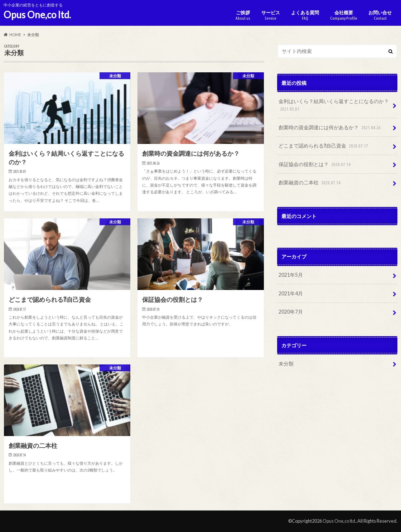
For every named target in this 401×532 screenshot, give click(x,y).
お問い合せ (380, 15)
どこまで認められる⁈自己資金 (324, 146)
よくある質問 (305, 15)
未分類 (286, 364)
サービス (271, 15)
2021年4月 (291, 293)
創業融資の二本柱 (310, 183)
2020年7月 (291, 312)
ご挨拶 (243, 15)
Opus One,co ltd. (37, 15)
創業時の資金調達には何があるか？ (330, 128)
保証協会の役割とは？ (315, 165)
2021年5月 (291, 275)
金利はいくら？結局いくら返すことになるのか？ (334, 105)
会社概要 (344, 15)
